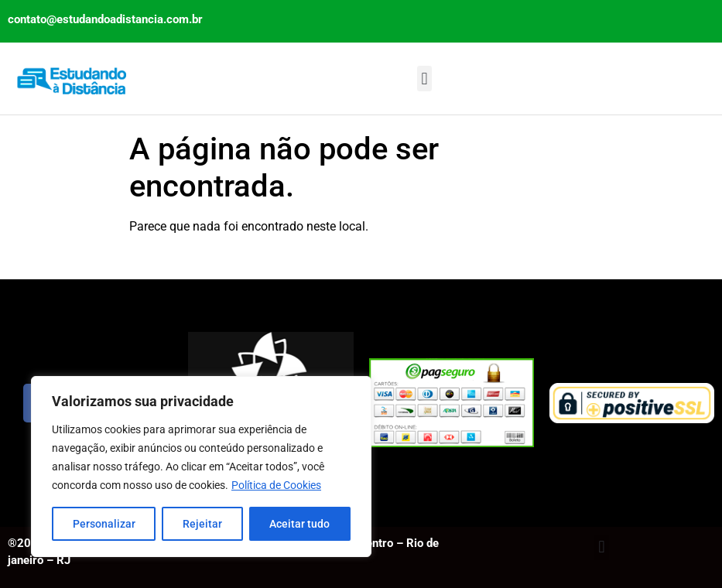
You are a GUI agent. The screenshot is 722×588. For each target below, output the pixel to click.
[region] (201, 467)
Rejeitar (202, 524)
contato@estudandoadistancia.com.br (105, 19)
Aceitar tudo (299, 524)
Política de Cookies (276, 485)
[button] (424, 79)
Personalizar (104, 524)
